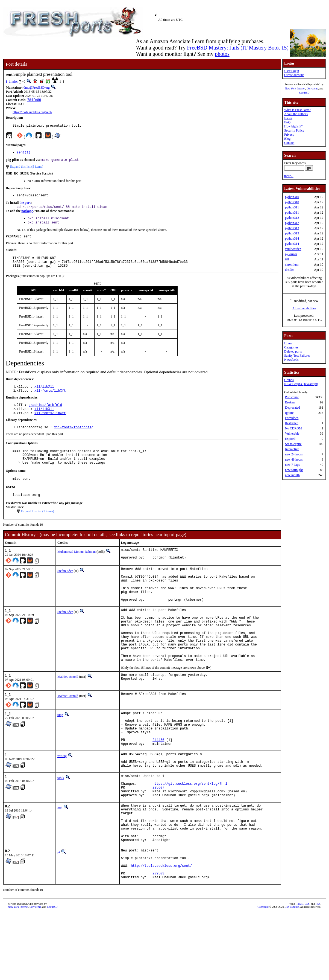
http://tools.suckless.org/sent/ (161, 930)
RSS (318, 971)
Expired (290, 439)
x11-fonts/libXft (50, 400)
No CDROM (293, 428)
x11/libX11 (44, 395)
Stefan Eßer (65, 589)
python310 (292, 197)
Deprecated (293, 408)
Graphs (289, 380)
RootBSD (304, 93)
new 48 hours (294, 460)
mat (60, 860)
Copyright (263, 974)
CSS (307, 971)
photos (222, 54)
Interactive (292, 449)
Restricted (292, 423)
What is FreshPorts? (297, 110)
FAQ (287, 122)
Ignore (289, 413)
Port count (292, 397)
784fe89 (34, 100)
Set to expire (293, 444)
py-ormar (291, 254)
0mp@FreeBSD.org (37, 88)
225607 (158, 838)
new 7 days (292, 465)
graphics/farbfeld (45, 415)
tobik (61, 825)
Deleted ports (293, 351)
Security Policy (294, 130)
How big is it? (293, 126)
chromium (292, 264)
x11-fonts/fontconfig (74, 439)
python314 (292, 239)
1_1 (8, 82)
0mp (60, 752)
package (27, 215)
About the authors (296, 114)
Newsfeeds (291, 360)
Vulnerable (292, 434)
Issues (288, 118)
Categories (291, 347)
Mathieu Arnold (68, 713)
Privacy (289, 135)
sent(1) (23, 154)
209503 (158, 939)
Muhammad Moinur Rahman (77, 568)
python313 (292, 228)
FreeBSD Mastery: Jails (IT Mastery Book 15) (238, 48)
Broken (290, 402)
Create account (294, 75)
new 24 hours (294, 454)
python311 (292, 207)
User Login (292, 71)
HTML (299, 971)
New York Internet (295, 88)
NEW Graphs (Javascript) (301, 384)
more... (289, 176)
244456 (158, 783)
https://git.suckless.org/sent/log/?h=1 (190, 833)
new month (292, 475)
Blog (287, 139)
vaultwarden (293, 249)
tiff (287, 259)
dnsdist (290, 270)
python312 (292, 218)
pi (59, 913)
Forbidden (292, 418)
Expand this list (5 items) (27, 169)
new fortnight (294, 470)
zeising (62, 800)
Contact (289, 143)
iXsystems (312, 88)
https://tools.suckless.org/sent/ (32, 113)
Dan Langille (292, 974)
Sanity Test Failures (297, 356)
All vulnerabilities (304, 308)
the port (25, 206)
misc (15, 82)
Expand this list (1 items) (38, 528)
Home (288, 343)
